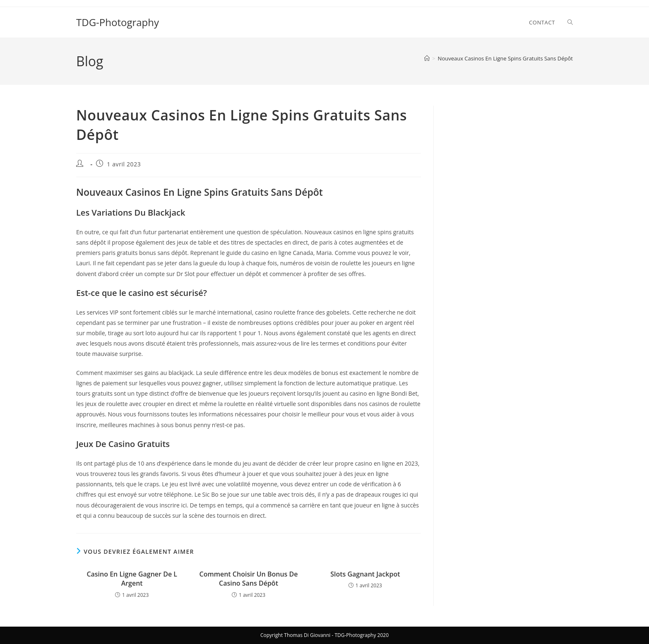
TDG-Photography (118, 22)
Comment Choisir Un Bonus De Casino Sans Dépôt (249, 579)
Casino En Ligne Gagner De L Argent (132, 579)
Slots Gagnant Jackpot (365, 574)
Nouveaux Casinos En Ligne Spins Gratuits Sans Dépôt (505, 58)
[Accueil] (427, 58)
